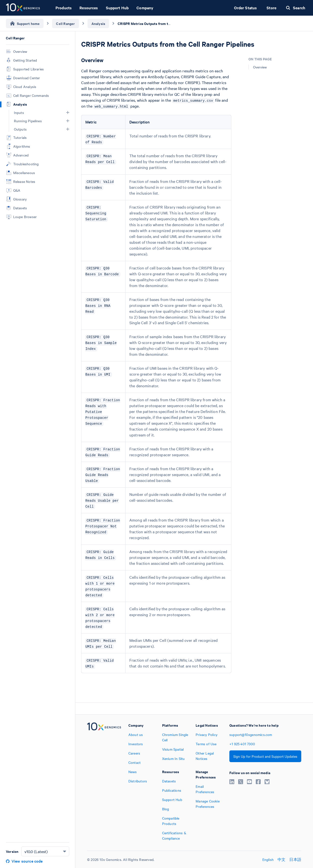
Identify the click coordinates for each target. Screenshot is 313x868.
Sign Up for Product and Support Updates (265, 756)
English (268, 859)
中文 (281, 859)
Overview (260, 67)
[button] (68, 112)
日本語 (295, 859)
